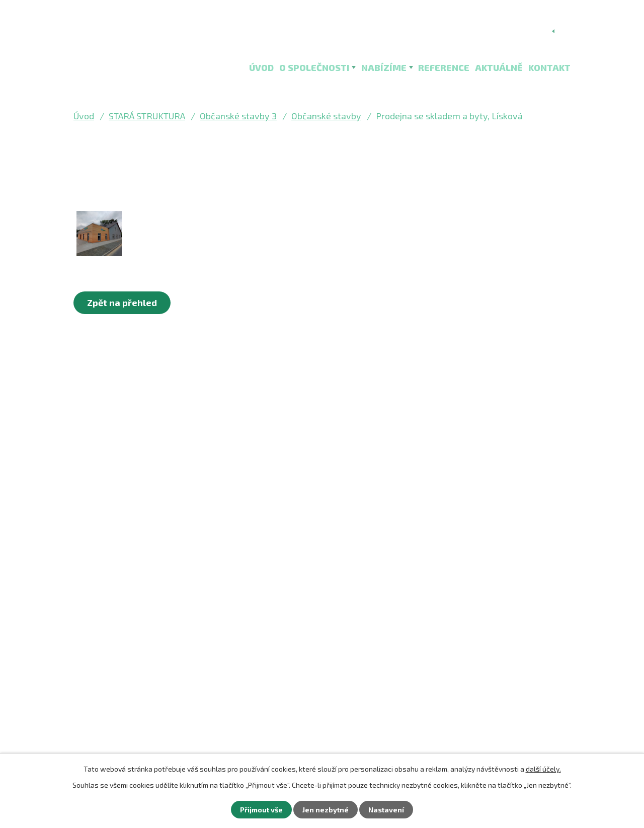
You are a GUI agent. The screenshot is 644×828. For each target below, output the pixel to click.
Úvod (261, 67)
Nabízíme (384, 67)
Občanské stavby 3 (238, 116)
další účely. (543, 769)
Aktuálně (499, 67)
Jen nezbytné (326, 810)
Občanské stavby (326, 116)
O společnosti (314, 67)
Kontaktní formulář (139, 686)
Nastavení (386, 810)
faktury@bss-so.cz (129, 630)
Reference (444, 67)
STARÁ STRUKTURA (147, 116)
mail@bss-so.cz (123, 613)
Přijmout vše (261, 810)
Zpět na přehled (122, 303)
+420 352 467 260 (128, 647)
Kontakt (549, 67)
